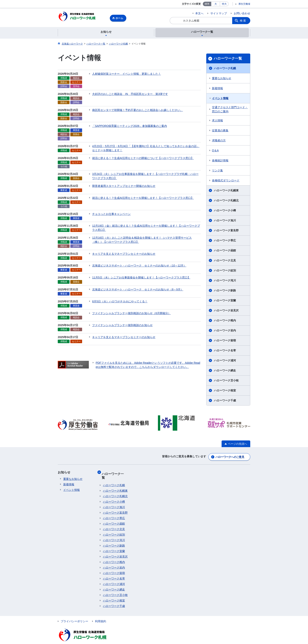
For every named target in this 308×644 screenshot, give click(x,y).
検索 (243, 21)
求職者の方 (219, 141)
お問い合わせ (242, 13)
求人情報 (217, 121)
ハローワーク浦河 (225, 361)
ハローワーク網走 (225, 371)
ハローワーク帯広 (225, 241)
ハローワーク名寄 (225, 351)
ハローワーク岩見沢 (226, 311)
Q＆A (215, 151)
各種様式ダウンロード (226, 181)
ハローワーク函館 (225, 251)
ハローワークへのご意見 (230, 457)
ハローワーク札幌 (225, 69)
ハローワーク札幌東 (226, 191)
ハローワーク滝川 (225, 281)
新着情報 (217, 89)
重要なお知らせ (222, 79)
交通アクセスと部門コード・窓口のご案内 (230, 110)
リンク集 (217, 171)
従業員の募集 (220, 131)
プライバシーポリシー (74, 615)
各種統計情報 (220, 161)
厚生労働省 (244, 4)
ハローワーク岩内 (225, 331)
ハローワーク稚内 (225, 321)
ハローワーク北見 (225, 261)
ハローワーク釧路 (225, 291)
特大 (224, 4)
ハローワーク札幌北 (226, 201)
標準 (207, 4)
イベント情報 (220, 99)
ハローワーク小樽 (225, 211)
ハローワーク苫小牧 (226, 381)
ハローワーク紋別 (225, 271)
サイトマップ (219, 13)
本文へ (199, 13)
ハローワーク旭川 (225, 221)
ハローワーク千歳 (225, 401)
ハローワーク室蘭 (225, 301)
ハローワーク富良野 (226, 231)
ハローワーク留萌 (225, 341)
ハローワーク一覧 (228, 59)
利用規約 (101, 615)
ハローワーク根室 (225, 391)
